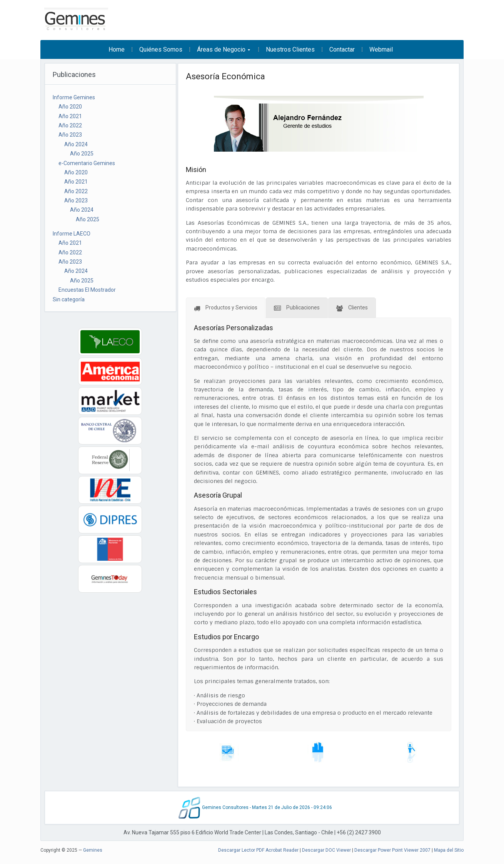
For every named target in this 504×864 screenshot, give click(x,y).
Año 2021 (70, 116)
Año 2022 (70, 125)
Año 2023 (70, 135)
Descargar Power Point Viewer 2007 (392, 850)
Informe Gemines (74, 97)
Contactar (342, 49)
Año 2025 (82, 154)
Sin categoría (69, 299)
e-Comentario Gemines (87, 163)
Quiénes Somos (161, 49)
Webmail (381, 49)
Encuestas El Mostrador (87, 290)
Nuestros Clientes (290, 49)
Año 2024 (76, 144)
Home (117, 49)
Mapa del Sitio (449, 850)
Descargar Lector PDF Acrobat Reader (258, 850)
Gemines (93, 850)
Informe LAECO (72, 234)
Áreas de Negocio (220, 52)
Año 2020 (70, 107)
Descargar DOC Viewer (326, 850)
